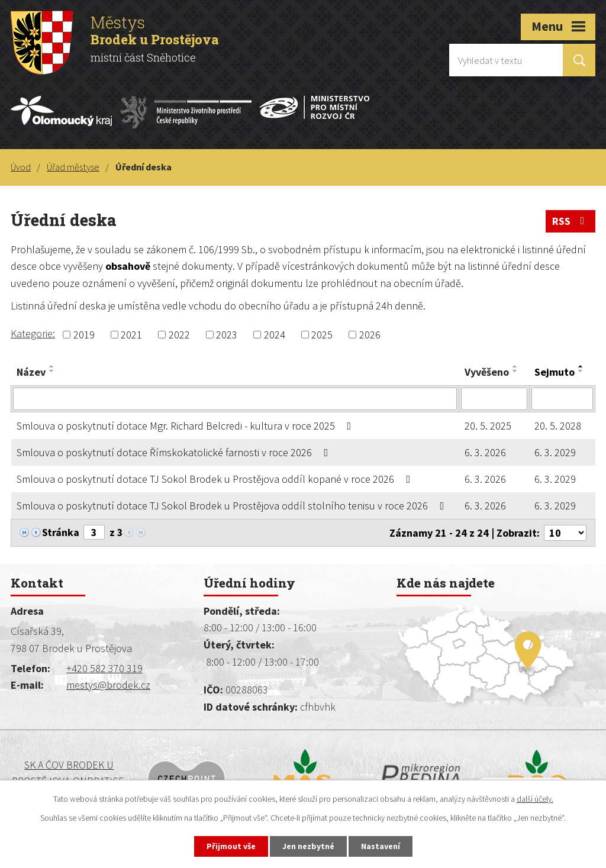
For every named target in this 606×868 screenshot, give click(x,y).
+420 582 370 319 (104, 668)
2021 (131, 335)
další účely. (535, 799)
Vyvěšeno (487, 372)
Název (31, 372)
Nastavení (381, 846)
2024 (275, 335)
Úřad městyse (73, 167)
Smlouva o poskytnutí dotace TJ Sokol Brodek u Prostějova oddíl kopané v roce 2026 (216, 479)
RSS (571, 221)
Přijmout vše (231, 846)
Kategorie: (33, 333)
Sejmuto (555, 372)
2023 (227, 335)
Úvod (21, 167)
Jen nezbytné (308, 846)
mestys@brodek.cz (108, 685)
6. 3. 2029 (555, 452)
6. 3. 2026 (485, 452)
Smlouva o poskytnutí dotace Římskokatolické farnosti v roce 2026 (175, 452)
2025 (322, 335)
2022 (179, 335)
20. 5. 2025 (488, 426)
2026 (370, 335)
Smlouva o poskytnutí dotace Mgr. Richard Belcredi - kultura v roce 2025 (186, 426)
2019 (84, 335)
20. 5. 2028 (558, 426)
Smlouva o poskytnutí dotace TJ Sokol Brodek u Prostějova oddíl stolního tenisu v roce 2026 (233, 506)
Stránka (61, 532)
